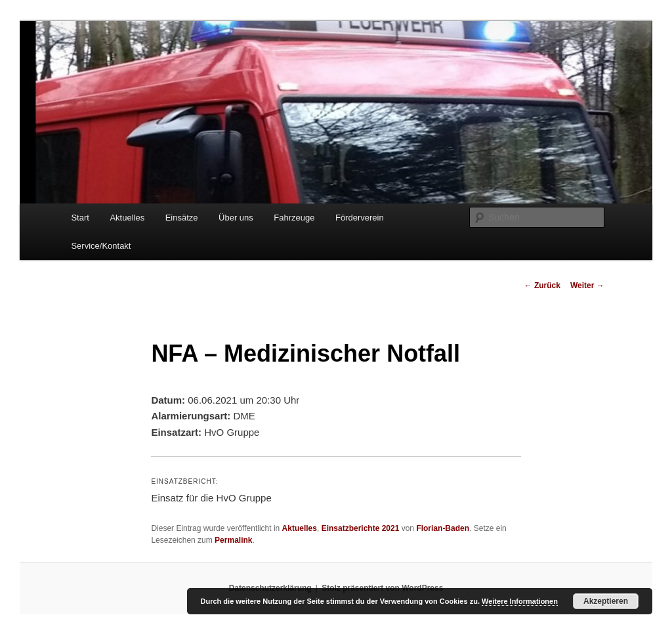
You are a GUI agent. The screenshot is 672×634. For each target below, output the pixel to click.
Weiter (587, 285)
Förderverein (360, 218)
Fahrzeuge (294, 218)
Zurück (542, 285)
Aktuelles (127, 218)
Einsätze (182, 218)
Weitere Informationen (520, 601)
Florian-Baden (443, 528)
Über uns (236, 218)
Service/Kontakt (101, 246)
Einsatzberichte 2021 (361, 528)
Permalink (233, 540)
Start (80, 218)
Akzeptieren (606, 601)
